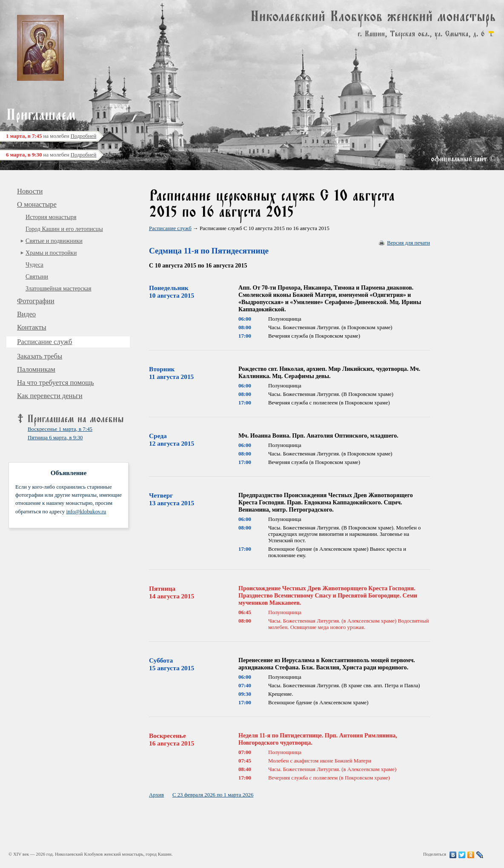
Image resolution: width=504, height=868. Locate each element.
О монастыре (37, 204)
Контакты (32, 327)
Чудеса (34, 265)
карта (491, 34)
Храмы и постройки (51, 253)
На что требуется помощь (56, 383)
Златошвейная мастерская (59, 288)
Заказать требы (40, 356)
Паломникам (36, 369)
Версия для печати (408, 243)
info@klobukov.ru (86, 512)
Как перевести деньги (50, 396)
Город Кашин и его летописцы (64, 229)
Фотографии (36, 301)
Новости (30, 191)
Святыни (37, 276)
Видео (26, 314)
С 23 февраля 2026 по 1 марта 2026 (213, 795)
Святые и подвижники (54, 241)
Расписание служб (45, 342)
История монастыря (51, 217)
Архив (156, 795)
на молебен (51, 136)
